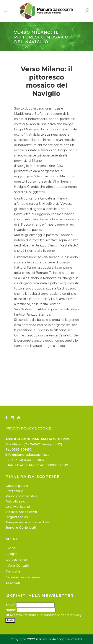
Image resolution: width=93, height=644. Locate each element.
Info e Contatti (17, 565)
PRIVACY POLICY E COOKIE (28, 428)
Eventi (11, 548)
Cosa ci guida (17, 486)
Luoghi (11, 554)
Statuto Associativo (21, 512)
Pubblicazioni (17, 501)
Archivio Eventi (18, 507)
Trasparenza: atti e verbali (27, 522)
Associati (13, 583)
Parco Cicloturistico (22, 496)
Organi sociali (17, 517)
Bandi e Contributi (21, 527)
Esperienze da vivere (23, 577)
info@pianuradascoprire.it (27, 455)
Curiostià (13, 571)
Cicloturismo (16, 560)
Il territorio (14, 491)
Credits (77, 639)
